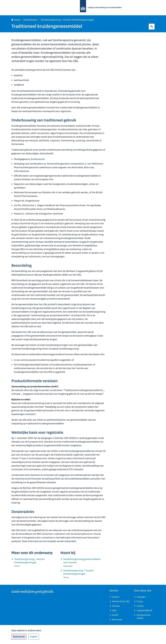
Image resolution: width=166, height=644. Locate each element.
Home (16, 20)
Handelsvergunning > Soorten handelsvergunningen (67, 20)
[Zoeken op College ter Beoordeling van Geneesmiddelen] (152, 27)
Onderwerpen (30, 20)
